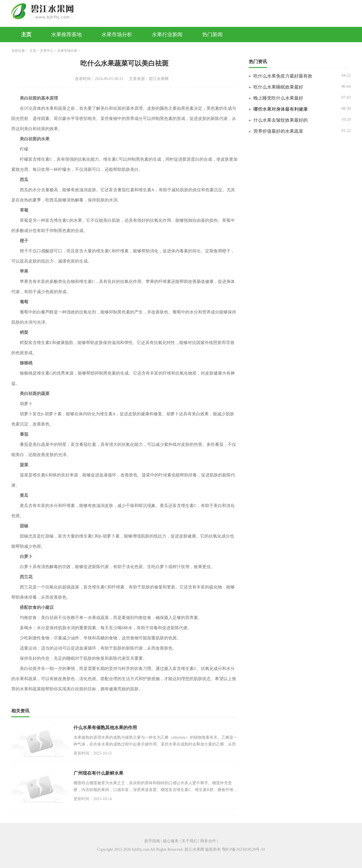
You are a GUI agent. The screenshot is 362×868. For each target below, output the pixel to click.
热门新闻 (212, 35)
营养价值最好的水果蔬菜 (278, 131)
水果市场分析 (117, 35)
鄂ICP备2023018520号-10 (244, 849)
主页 (26, 35)
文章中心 (47, 51)
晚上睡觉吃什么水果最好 (278, 98)
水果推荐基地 (66, 35)
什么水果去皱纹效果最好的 (281, 120)
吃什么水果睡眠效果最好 (278, 87)
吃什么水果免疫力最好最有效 (283, 76)
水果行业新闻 (167, 35)
